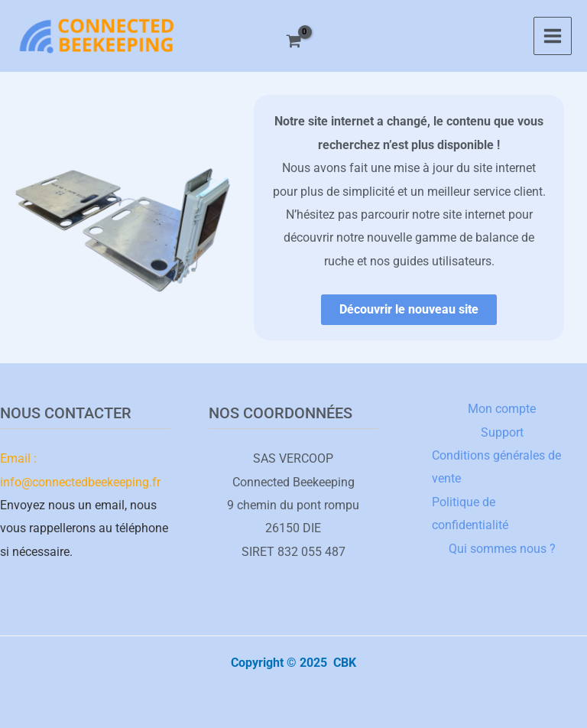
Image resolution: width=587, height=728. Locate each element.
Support (502, 432)
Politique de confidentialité (470, 513)
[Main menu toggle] (553, 36)
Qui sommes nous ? (502, 549)
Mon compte (502, 409)
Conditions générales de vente (496, 467)
